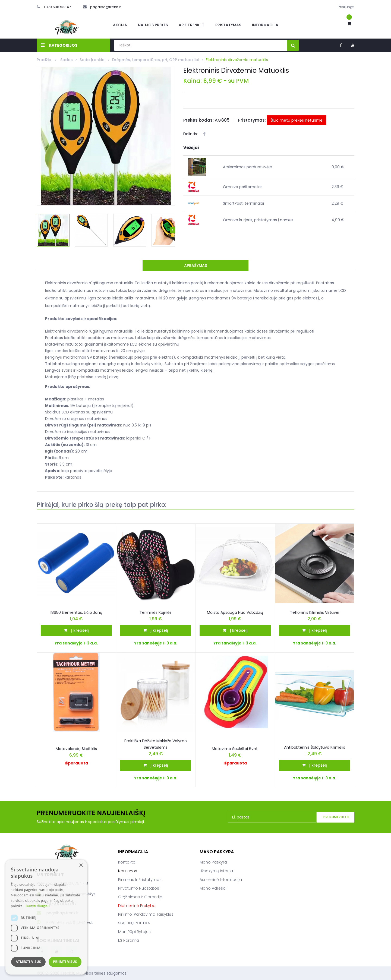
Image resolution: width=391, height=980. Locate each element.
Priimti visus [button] (65, 962)
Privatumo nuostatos (139, 888)
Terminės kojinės (156, 612)
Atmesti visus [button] (28, 962)
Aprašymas (195, 265)
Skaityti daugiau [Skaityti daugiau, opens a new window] (37, 906)
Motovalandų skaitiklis (76, 749)
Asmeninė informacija (221, 880)
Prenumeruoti (336, 817)
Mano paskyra (213, 862)
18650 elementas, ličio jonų (76, 612)
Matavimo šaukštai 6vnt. (235, 749)
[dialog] (46, 917)
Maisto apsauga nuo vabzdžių (235, 612)
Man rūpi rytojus (134, 932)
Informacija (265, 25)
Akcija (120, 25)
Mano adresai (213, 888)
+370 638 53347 (57, 7)
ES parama (129, 940)
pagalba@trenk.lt (105, 7)
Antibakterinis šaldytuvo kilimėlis (315, 747)
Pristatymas (228, 25)
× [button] (81, 866)
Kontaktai (127, 862)
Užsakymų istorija (216, 871)
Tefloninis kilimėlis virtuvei (315, 612)
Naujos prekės (153, 25)
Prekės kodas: (198, 120)
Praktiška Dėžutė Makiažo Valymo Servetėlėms (156, 744)
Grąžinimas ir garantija (140, 897)
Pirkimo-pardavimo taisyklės (146, 914)
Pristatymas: (252, 120)
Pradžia (45, 60)
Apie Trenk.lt (192, 25)
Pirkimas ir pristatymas (140, 880)
